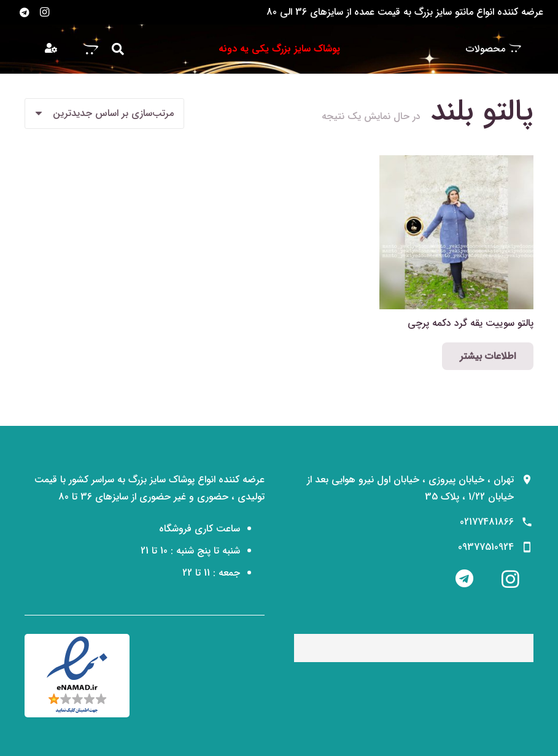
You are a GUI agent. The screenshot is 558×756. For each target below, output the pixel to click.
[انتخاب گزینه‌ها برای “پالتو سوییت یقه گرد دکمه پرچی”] (488, 356)
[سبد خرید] (91, 49)
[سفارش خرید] (104, 114)
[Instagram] (44, 12)
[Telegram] (25, 12)
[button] (118, 49)
